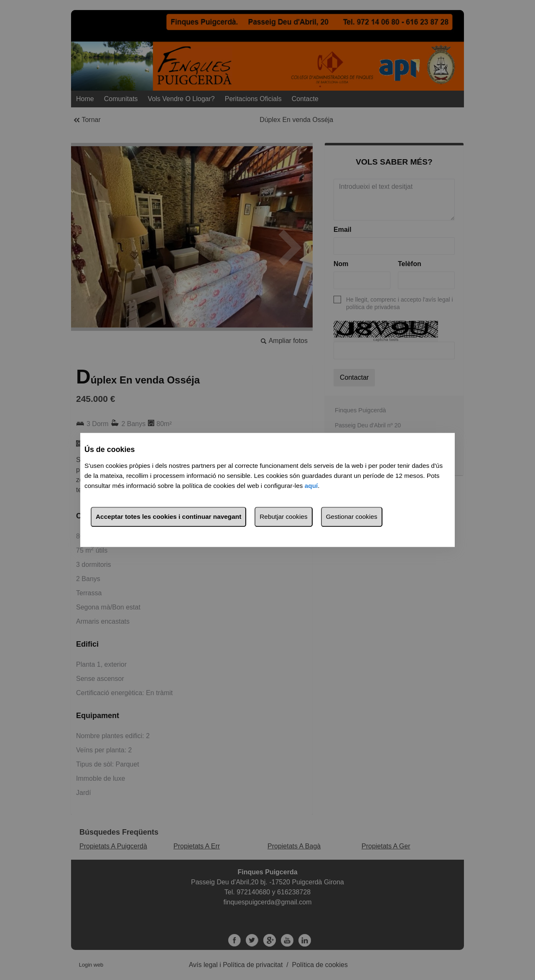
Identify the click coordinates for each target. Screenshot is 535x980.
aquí (311, 486)
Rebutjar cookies (283, 517)
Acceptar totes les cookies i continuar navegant (168, 517)
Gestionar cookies (352, 517)
